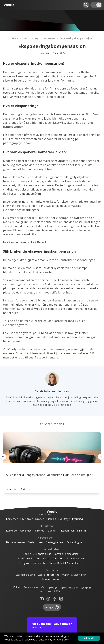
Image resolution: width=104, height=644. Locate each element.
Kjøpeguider (45, 538)
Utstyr (36, 38)
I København (67, 531)
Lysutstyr (78, 519)
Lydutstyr (64, 519)
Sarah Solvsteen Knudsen (52, 391)
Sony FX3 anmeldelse (66, 554)
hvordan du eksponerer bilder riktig (50, 139)
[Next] (101, 457)
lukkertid (69, 135)
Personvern (31, 587)
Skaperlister (79, 575)
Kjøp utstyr (46, 514)
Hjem (15, 38)
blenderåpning (86, 135)
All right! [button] (89, 638)
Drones (40, 531)
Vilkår (17, 587)
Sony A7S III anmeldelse (37, 554)
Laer (25, 38)
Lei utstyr (47, 526)
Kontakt (86, 588)
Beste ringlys (74, 542)
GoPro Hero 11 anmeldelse (68, 558)
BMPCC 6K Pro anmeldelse (34, 558)
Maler (65, 575)
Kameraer (49, 38)
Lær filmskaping (25, 575)
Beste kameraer (16, 542)
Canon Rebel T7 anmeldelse (65, 563)
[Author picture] (52, 379)
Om (43, 587)
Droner (40, 519)
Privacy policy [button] (61, 640)
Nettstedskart (69, 588)
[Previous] (3, 457)
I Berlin (82, 531)
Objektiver (27, 519)
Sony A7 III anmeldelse (33, 563)
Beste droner (35, 542)
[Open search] (86, 5)
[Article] (52, 448)
